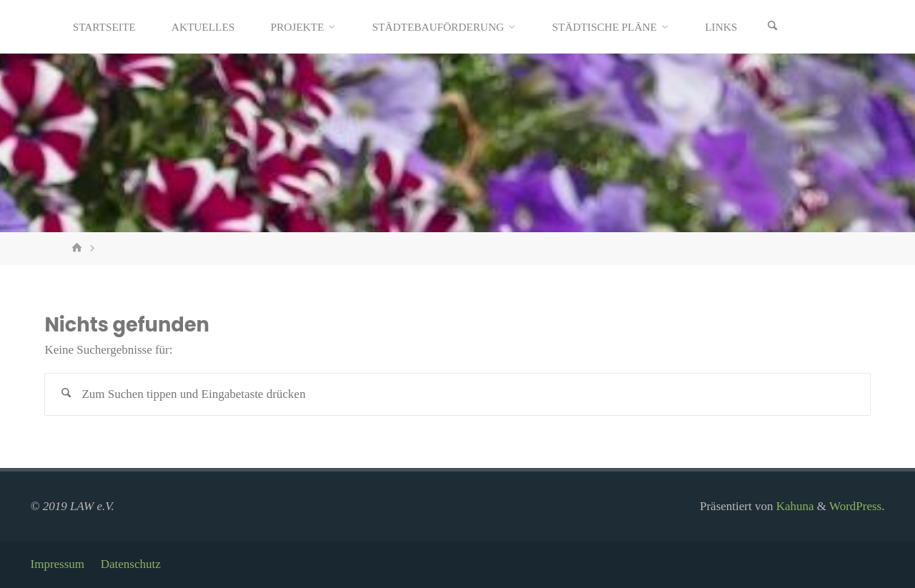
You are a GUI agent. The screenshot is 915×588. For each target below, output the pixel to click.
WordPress (855, 506)
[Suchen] (772, 27)
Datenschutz (131, 564)
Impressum (58, 564)
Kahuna (793, 506)
